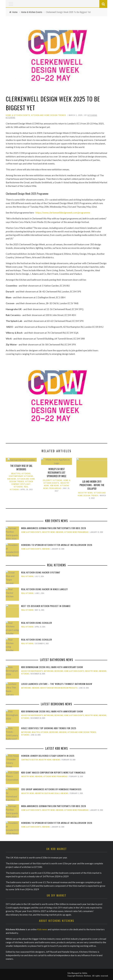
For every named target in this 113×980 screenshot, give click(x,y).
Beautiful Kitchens (21, 474)
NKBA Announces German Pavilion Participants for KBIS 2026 (54, 528)
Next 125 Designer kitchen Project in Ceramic (46, 606)
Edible (85, 973)
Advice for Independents (32, 671)
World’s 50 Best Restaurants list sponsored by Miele (56, 473)
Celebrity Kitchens (53, 480)
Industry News (85, 493)
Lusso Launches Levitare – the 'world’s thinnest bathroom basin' (57, 684)
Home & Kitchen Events (18, 115)
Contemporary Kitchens (21, 476)
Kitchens (18, 487)
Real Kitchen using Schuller (37, 623)
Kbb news (42, 929)
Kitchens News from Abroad (76, 532)
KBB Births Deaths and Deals (47, 793)
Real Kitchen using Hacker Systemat (41, 572)
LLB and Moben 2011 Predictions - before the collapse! (92, 485)
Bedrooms (59, 671)
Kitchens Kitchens (84, 976)
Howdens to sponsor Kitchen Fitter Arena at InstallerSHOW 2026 (57, 545)
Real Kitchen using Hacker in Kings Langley (44, 589)
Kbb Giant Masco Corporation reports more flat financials (53, 772)
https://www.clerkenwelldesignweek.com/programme (63, 213)
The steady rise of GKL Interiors (21, 468)
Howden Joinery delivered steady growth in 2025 (48, 756)
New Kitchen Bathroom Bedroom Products (59, 688)
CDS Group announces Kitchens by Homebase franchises (51, 789)
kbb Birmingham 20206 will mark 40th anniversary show (52, 667)
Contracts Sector (30, 760)
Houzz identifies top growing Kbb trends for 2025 (49, 728)
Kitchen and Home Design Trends (49, 115)
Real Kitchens (27, 576)
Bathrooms (49, 671)
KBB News (12, 479)
